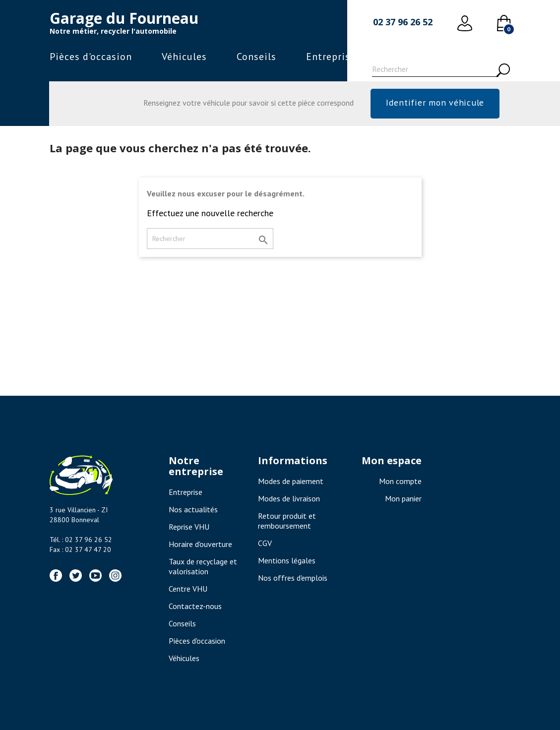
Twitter (76, 576)
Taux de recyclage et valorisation (203, 566)
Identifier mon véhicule (435, 102)
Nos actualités (193, 509)
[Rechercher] (435, 70)
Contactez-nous (195, 606)
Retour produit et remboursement (287, 521)
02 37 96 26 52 (403, 22)
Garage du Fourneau (124, 18)
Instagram (115, 576)
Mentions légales (287, 560)
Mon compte (400, 481)
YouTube (95, 576)
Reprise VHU (189, 527)
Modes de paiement (291, 481)
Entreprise (331, 57)
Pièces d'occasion (91, 57)
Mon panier (403, 498)
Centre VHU (188, 589)
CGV (265, 543)
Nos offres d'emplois (293, 578)
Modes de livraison (289, 498)
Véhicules (184, 57)
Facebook (56, 576)
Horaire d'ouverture (200, 544)
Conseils (256, 57)
